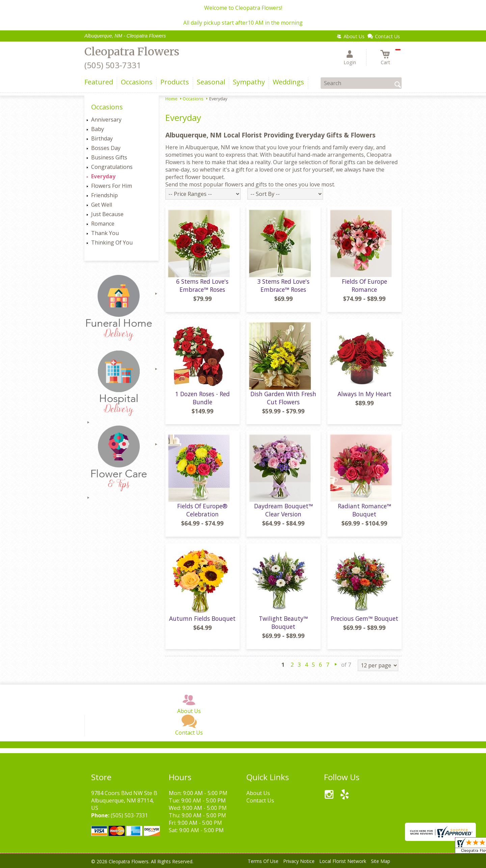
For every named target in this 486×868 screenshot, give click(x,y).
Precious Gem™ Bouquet (364, 618)
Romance (103, 224)
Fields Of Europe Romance (364, 285)
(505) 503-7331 (113, 65)
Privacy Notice (299, 861)
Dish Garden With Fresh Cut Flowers (283, 398)
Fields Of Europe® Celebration (202, 510)
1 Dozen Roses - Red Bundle (202, 398)
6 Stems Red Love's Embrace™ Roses (202, 285)
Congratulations (112, 167)
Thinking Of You (112, 242)
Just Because (107, 214)
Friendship (104, 195)
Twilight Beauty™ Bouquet (283, 622)
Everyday (103, 176)
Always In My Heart (364, 394)
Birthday (102, 138)
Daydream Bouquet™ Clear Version (283, 510)
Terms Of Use (263, 861)
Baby (98, 129)
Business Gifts (109, 157)
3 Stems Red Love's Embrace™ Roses (283, 285)
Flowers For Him (112, 186)
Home (171, 99)
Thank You (105, 233)
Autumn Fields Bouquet (202, 618)
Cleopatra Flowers (132, 52)
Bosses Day (106, 148)
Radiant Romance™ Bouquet (364, 510)
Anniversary (106, 120)
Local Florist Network (343, 861)
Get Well (102, 205)
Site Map (381, 861)
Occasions (193, 99)
